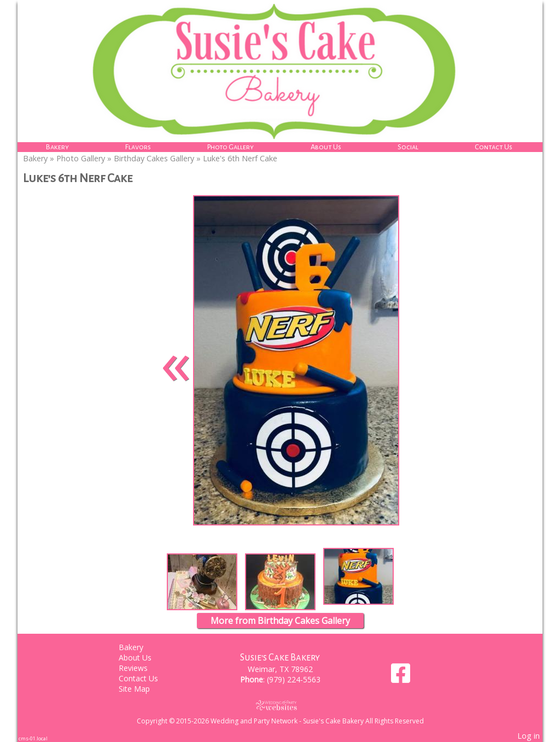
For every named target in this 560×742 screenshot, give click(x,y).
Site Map (142, 689)
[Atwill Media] (280, 705)
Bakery (57, 147)
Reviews (141, 668)
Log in (529, 736)
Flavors (138, 147)
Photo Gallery (231, 147)
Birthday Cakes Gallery (154, 158)
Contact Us (494, 147)
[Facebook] (401, 677)
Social (408, 147)
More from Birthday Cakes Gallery (280, 621)
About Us (326, 147)
